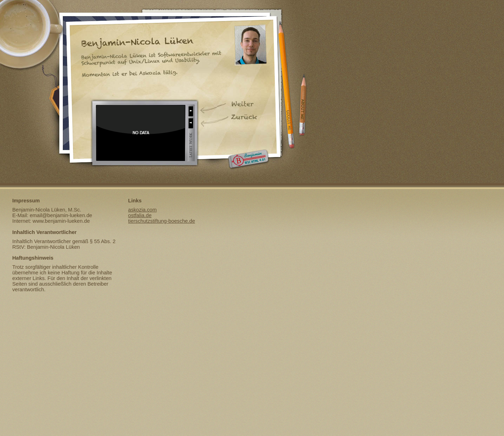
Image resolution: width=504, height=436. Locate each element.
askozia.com (142, 210)
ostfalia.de (140, 215)
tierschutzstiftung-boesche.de (162, 221)
